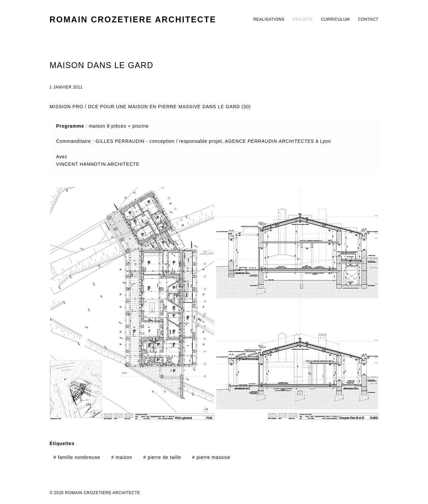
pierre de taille (162, 457)
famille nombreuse (77, 457)
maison (122, 457)
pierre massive (211, 457)
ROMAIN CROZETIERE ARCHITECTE (133, 19)
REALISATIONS (269, 19)
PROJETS (303, 19)
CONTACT (368, 19)
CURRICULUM (335, 19)
